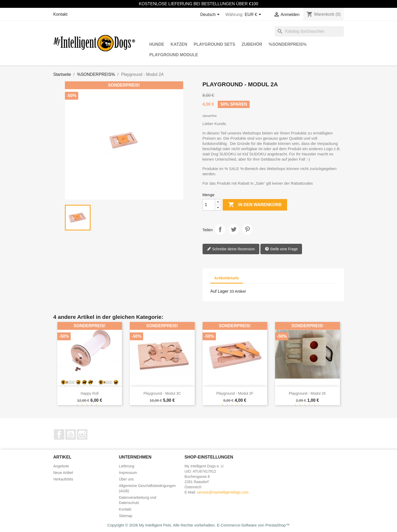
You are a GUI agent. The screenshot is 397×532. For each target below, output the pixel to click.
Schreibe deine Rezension (231, 249)
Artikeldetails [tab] (227, 278)
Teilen (220, 229)
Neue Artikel (63, 473)
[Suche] (309, 31)
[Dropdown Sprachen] (211, 15)
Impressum (128, 473)
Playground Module (174, 55)
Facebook (59, 434)
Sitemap (125, 516)
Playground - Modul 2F (235, 393)
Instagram (82, 434)
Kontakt (60, 14)
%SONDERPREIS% (288, 44)
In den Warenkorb (255, 205)
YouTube (71, 434)
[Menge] (209, 205)
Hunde (157, 44)
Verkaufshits (63, 479)
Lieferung (126, 466)
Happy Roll (90, 393)
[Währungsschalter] (254, 15)
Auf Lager (219, 291)
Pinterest (247, 229)
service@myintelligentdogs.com (223, 492)
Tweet (234, 229)
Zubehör (252, 44)
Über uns (126, 479)
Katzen (179, 44)
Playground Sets (214, 44)
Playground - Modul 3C (162, 393)
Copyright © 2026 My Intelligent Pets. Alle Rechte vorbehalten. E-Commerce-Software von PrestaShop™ (198, 525)
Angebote (61, 466)
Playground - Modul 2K (307, 393)
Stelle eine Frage (281, 249)
